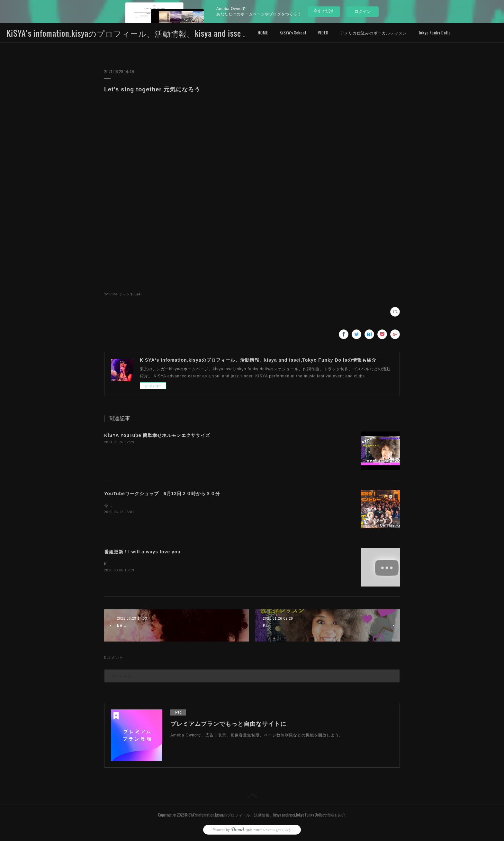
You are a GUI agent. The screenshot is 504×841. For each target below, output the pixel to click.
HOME (263, 33)
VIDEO (323, 33)
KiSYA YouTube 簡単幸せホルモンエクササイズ (157, 435)
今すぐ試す (324, 11)
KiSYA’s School (293, 33)
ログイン (363, 11)
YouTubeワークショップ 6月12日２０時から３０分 (165, 494)
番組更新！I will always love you (142, 552)
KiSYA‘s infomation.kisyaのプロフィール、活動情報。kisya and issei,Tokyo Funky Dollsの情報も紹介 (179, 33)
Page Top (252, 797)
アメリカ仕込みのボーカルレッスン (373, 33)
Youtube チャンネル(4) (123, 294)
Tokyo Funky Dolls (435, 33)
